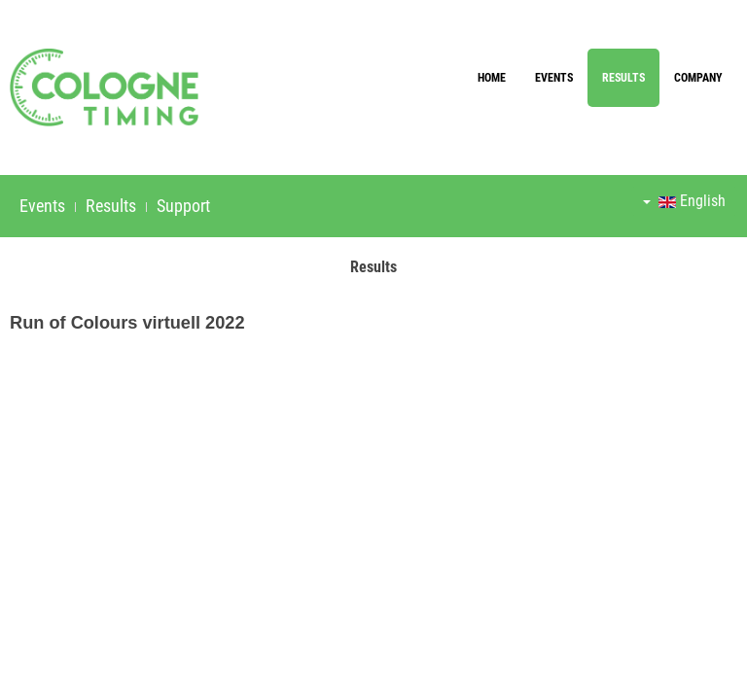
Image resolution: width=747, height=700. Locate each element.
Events (554, 78)
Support (183, 206)
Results (623, 78)
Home (492, 78)
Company (698, 78)
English (684, 201)
